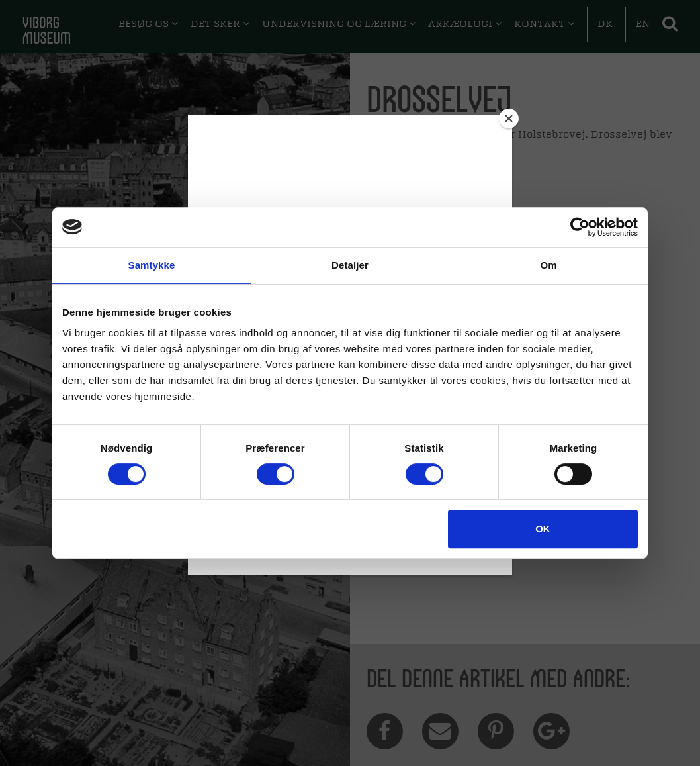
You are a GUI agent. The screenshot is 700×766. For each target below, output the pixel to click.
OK (543, 529)
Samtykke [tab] (152, 265)
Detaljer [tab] (350, 265)
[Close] (509, 119)
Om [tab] (548, 265)
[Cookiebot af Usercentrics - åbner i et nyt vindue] (580, 227)
